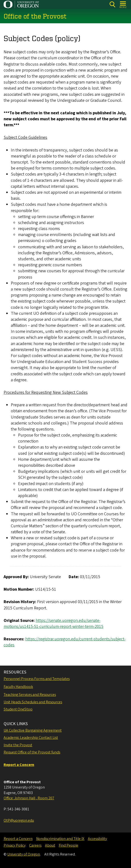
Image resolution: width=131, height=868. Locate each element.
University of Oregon (24, 854)
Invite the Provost (18, 745)
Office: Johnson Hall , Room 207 (29, 798)
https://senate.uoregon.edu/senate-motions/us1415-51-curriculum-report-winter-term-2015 (53, 624)
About (50, 845)
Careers (35, 845)
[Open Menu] (123, 4)
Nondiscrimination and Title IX (60, 839)
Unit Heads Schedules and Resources (33, 702)
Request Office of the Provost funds (32, 752)
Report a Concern (18, 839)
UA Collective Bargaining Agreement (33, 730)
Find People (69, 845)
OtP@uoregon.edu (19, 820)
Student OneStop (18, 709)
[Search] (112, 4)
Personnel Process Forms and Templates (37, 679)
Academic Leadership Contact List (31, 738)
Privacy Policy (15, 845)
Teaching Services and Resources (30, 695)
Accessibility (97, 839)
